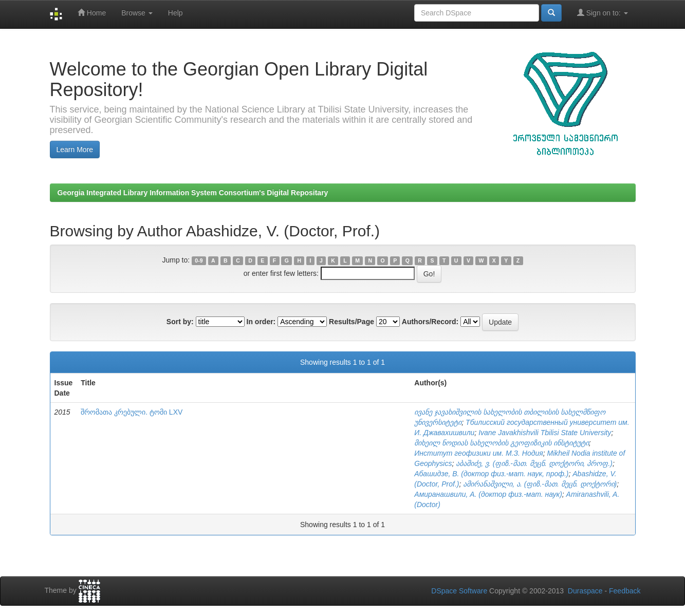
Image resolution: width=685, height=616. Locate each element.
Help (175, 13)
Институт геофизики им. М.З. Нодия (478, 453)
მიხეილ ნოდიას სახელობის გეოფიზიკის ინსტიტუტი (502, 443)
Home (92, 13)
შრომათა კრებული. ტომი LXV (132, 412)
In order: (261, 322)
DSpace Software (459, 591)
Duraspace (585, 591)
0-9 (199, 260)
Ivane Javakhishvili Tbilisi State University (545, 433)
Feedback (625, 591)
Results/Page (351, 322)
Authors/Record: (430, 322)
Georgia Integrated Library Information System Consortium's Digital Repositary (193, 193)
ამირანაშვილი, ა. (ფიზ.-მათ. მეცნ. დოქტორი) (540, 484)
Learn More (75, 150)
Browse (137, 13)
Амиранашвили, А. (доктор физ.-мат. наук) (488, 494)
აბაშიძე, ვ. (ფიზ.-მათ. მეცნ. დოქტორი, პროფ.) (534, 463)
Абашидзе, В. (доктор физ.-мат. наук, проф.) (491, 474)
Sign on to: (603, 13)
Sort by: (180, 322)
